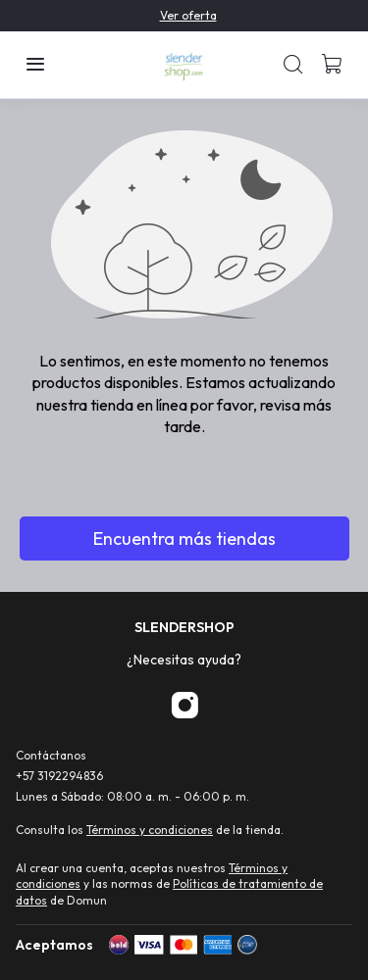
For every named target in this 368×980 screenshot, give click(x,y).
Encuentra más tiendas (184, 539)
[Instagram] (184, 707)
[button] (35, 65)
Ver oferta (188, 15)
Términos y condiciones (150, 830)
